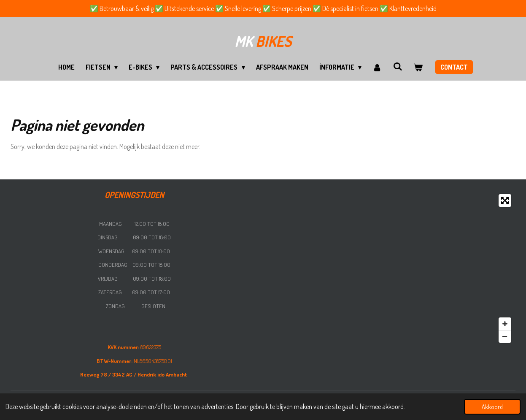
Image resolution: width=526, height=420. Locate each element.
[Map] (392, 268)
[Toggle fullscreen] (505, 201)
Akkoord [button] (492, 406)
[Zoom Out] (505, 336)
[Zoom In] (505, 324)
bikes (263, 41)
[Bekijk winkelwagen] (418, 67)
